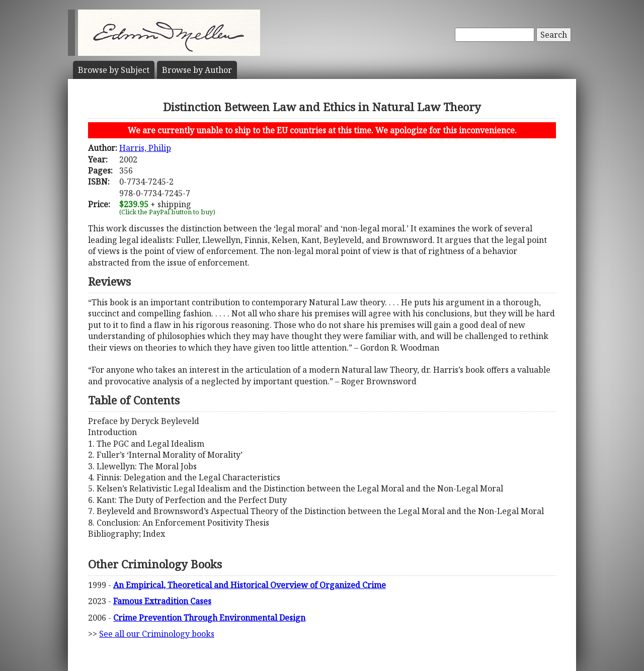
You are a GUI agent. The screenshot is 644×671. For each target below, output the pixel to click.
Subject (114, 70)
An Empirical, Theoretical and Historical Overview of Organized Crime (250, 585)
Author (197, 70)
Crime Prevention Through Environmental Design (209, 618)
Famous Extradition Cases (162, 601)
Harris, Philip (145, 148)
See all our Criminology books (157, 634)
